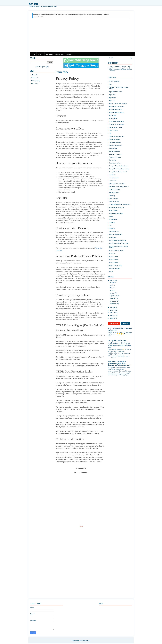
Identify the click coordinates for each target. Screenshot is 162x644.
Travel (111, 272)
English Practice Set (115, 145)
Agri (110, 84)
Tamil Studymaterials (116, 234)
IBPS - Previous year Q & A (117, 184)
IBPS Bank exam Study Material (119, 187)
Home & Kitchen (114, 178)
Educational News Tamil (117, 136)
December (113, 304)
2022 (112, 307)
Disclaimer (69, 54)
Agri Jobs (112, 95)
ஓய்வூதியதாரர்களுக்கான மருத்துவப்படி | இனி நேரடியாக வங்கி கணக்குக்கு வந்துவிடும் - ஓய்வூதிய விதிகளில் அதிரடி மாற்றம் (71, 14)
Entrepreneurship (115, 151)
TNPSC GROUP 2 (114, 263)
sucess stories (114, 231)
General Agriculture (115, 163)
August (112, 293)
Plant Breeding (114, 199)
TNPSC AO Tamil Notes (116, 251)
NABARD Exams (114, 193)
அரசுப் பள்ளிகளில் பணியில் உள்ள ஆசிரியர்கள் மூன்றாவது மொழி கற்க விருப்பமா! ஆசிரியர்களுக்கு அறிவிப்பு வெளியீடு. (121, 68)
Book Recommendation (117, 121)
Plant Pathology (114, 202)
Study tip (112, 228)
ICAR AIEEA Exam (115, 190)
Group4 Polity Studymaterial (118, 172)
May (111, 288)
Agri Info (34, 4)
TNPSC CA (112, 254)
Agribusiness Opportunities (118, 104)
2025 (112, 315)
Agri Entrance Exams (116, 92)
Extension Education (116, 154)
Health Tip (112, 175)
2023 (112, 310)
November (113, 301)
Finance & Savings (115, 157)
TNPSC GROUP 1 (114, 260)
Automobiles (113, 118)
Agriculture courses (115, 110)
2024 (112, 313)
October (112, 298)
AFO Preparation (114, 81)
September (113, 296)
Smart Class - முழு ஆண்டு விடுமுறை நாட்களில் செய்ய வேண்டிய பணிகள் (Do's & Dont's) (119, 363)
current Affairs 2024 (115, 127)
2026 (112, 318)
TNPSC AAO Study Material (118, 240)
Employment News (115, 142)
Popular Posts (114, 324)
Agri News (112, 98)
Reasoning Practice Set (116, 208)
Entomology (113, 148)
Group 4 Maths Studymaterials (119, 166)
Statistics (112, 222)
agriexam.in (87, 640)
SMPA (111, 216)
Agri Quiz (112, 101)
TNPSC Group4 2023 (116, 266)
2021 (112, 280)
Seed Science (113, 211)
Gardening (112, 160)
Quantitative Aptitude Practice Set (120, 205)
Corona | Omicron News (117, 124)
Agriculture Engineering (117, 112)
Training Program (115, 269)
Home (33, 54)
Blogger (46, 67)
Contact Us (49, 54)
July (111, 290)
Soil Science (113, 219)
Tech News (113, 237)
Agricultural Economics (117, 107)
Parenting (112, 196)
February (112, 282)
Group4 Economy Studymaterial (119, 169)
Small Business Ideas (116, 213)
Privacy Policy (60, 54)
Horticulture (113, 181)
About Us (40, 54)
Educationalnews (115, 139)
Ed (110, 133)
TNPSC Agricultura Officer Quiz (119, 243)
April (111, 285)
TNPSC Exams (114, 257)
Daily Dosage (113, 130)
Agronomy (113, 115)
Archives (125, 324)
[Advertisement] (81, 36)
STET (111, 225)
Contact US (35, 78)
